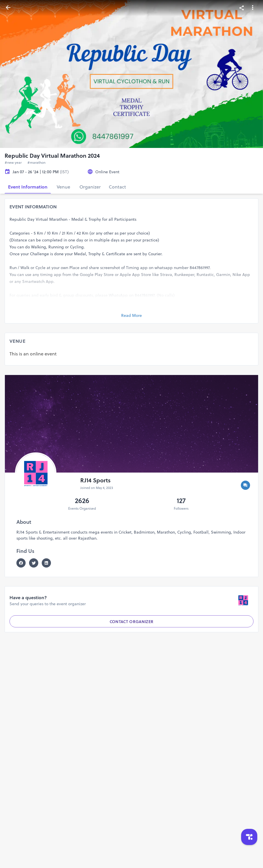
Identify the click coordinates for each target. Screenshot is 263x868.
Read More (131, 315)
